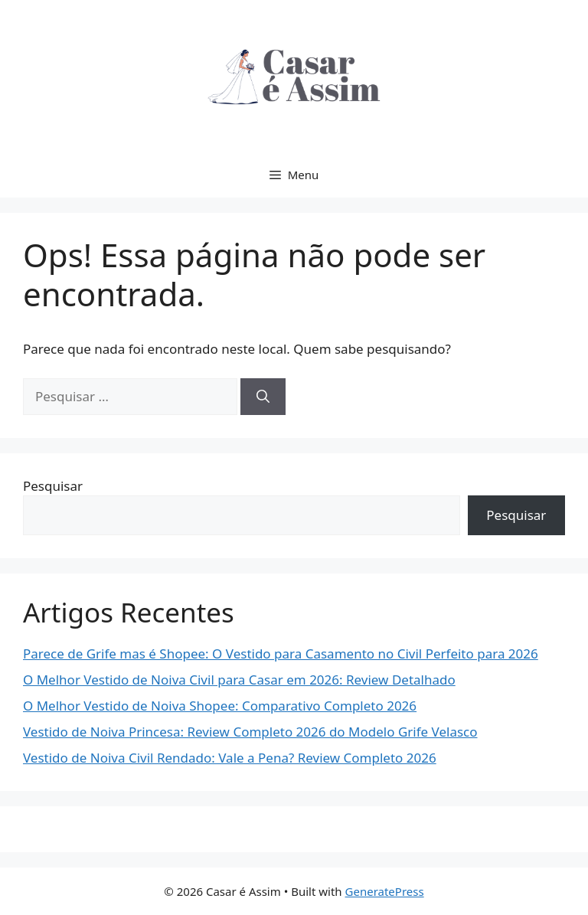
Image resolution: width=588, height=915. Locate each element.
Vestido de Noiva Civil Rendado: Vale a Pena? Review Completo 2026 (230, 758)
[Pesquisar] (263, 397)
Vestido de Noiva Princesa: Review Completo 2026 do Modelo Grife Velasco (250, 732)
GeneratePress (385, 891)
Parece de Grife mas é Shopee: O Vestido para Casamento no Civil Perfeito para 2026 (281, 654)
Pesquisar (53, 486)
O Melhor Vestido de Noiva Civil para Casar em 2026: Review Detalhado (239, 680)
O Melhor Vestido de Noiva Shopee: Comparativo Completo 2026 (220, 706)
